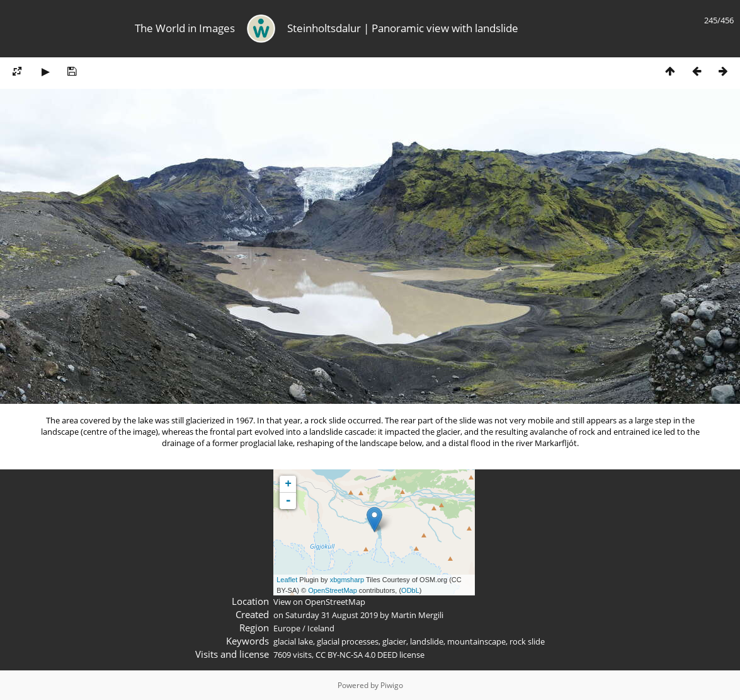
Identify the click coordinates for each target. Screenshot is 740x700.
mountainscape (476, 641)
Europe (287, 628)
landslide (427, 641)
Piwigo (392, 685)
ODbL (410, 590)
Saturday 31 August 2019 (332, 615)
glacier (394, 641)
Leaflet (287, 580)
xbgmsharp (347, 580)
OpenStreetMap (333, 590)
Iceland (321, 628)
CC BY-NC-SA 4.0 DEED (356, 655)
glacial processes (348, 641)
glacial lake (293, 641)
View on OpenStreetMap (319, 602)
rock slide (527, 641)
